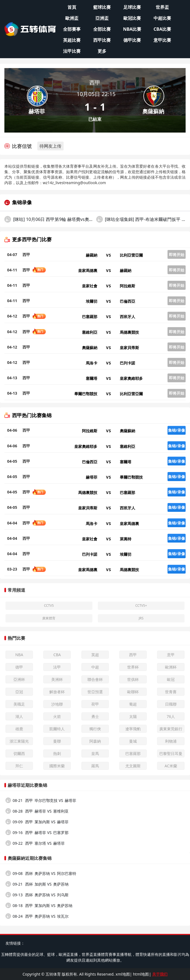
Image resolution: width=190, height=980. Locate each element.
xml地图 (123, 974)
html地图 (141, 974)
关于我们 (160, 974)
